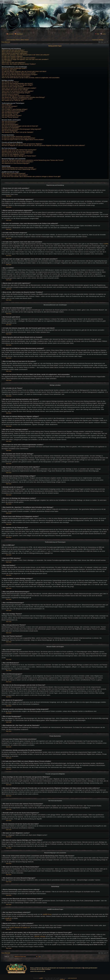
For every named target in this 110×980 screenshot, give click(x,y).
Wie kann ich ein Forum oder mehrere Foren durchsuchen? (19, 150)
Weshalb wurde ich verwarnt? (10, 94)
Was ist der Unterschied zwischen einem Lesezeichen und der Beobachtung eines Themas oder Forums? (33, 160)
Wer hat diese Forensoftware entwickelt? (14, 173)
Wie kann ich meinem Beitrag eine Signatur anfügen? (17, 85)
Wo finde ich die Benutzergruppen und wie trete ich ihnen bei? (20, 126)
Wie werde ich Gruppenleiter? (10, 128)
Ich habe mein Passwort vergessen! (12, 56)
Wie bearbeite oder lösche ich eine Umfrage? (15, 90)
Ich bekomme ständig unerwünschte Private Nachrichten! (18, 138)
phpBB (41, 978)
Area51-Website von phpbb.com (20, 927)
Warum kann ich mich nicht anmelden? (13, 50)
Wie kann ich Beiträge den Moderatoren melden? (16, 96)
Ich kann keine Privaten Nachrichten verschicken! (16, 137)
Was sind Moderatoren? (9, 123)
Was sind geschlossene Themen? (12, 116)
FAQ (97, 34)
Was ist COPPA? (7, 61)
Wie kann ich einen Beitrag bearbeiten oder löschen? (17, 83)
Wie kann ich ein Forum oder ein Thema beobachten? (17, 162)
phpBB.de (8, 918)
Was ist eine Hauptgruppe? (10, 131)
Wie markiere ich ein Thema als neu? (13, 100)
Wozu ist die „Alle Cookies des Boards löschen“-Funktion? (19, 64)
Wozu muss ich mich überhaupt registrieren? (15, 52)
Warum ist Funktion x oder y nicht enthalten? (15, 175)
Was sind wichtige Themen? (10, 114)
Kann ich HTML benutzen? (10, 106)
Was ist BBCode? (7, 105)
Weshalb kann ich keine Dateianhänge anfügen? (16, 93)
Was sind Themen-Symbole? (10, 117)
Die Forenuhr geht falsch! (9, 70)
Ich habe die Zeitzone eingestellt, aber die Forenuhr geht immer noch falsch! (24, 71)
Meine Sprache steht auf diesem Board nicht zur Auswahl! (19, 73)
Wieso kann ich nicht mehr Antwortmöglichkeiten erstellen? (19, 88)
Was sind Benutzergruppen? (10, 125)
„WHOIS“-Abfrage (40, 936)
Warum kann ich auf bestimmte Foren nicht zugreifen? (18, 91)
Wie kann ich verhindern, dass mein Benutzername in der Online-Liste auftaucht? (26, 55)
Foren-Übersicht (6, 42)
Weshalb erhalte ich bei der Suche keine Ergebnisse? (17, 151)
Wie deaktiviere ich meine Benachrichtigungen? (16, 163)
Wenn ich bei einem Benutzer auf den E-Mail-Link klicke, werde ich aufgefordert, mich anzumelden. (31, 78)
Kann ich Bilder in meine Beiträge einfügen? (15, 109)
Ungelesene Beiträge (98, 40)
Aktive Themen (25, 40)
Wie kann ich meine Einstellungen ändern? (14, 68)
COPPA (106, 244)
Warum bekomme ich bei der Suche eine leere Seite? (17, 153)
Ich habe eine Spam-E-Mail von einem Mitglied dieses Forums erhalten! (23, 140)
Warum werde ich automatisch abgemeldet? (15, 53)
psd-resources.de (72, 978)
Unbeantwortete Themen (13, 40)
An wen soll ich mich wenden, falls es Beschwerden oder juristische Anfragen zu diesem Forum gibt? (31, 177)
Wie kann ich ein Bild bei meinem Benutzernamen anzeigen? (20, 75)
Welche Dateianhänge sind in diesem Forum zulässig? (18, 168)
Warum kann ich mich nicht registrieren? (14, 63)
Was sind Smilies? (7, 108)
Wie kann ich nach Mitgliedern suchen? (13, 154)
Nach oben (9, 196)
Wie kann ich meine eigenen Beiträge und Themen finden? (19, 156)
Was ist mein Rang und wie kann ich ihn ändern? (16, 76)
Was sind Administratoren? (10, 121)
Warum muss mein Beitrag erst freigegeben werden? (17, 99)
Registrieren (19, 34)
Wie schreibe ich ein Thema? (10, 82)
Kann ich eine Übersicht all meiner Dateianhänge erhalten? (19, 169)
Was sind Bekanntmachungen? (11, 112)
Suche (103, 34)
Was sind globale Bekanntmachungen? (13, 111)
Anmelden (10, 34)
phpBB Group (47, 914)
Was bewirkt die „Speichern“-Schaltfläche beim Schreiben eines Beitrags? (23, 97)
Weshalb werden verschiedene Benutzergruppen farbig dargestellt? (21, 129)
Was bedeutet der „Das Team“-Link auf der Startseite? (18, 132)
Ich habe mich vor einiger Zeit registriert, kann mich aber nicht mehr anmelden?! (25, 59)
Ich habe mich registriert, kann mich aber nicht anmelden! (19, 58)
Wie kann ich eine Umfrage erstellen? (13, 87)
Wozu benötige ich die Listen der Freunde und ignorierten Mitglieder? (22, 144)
